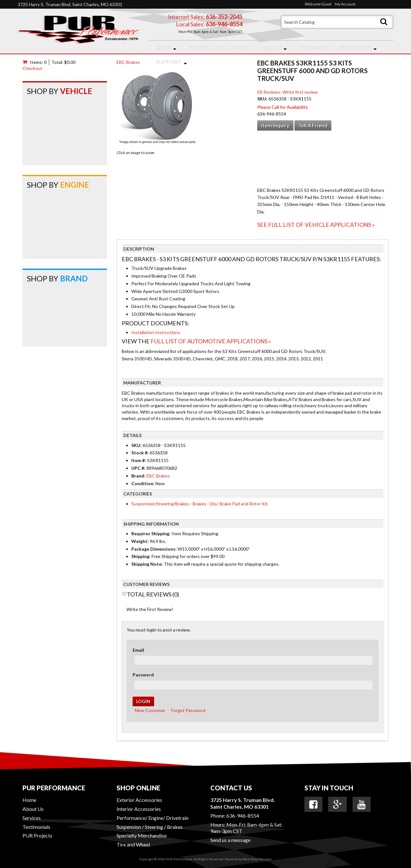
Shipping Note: (147, 564)
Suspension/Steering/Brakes (160, 504)
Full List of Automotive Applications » (211, 341)
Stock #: (140, 453)
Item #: (139, 460)
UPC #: (139, 468)
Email (138, 650)
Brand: (138, 476)
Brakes (200, 504)
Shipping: (141, 556)
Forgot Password (188, 710)
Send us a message (230, 840)
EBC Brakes (128, 62)
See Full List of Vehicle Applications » (316, 225)
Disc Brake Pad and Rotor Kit (239, 504)
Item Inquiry (275, 125)
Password (143, 675)
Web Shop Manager (257, 859)
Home (29, 800)
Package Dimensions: (154, 549)
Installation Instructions (156, 332)
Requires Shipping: (151, 533)
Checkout (32, 68)
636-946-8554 (243, 816)
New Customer (150, 710)
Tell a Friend (313, 125)
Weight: (140, 541)
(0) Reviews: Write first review (288, 92)
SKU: (263, 99)
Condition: (143, 483)
